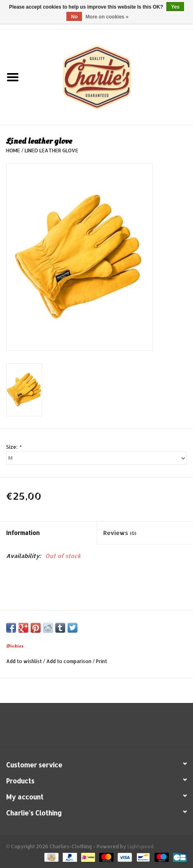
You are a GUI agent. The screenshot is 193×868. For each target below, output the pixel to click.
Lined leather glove (51, 150)
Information (23, 533)
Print (101, 661)
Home (13, 150)
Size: (14, 447)
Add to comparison (69, 661)
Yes (175, 7)
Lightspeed (141, 846)
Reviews (120, 533)
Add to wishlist (24, 661)
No (74, 17)
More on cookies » (107, 17)
